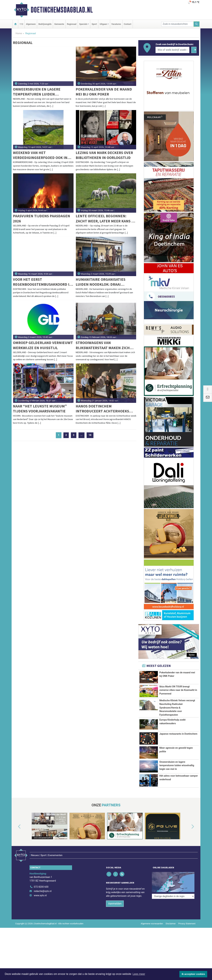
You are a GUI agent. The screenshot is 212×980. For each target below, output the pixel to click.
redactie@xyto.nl (43, 905)
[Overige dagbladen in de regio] (173, 893)
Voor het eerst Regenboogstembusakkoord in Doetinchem (42, 282)
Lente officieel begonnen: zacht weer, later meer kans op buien (106, 219)
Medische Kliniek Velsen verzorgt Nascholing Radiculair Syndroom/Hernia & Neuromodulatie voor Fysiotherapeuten (177, 708)
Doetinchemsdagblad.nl (62, 10)
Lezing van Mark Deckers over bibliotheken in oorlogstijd (104, 155)
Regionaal (72, 24)
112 (21, 24)
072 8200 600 (41, 901)
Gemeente (59, 24)
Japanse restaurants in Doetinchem (178, 734)
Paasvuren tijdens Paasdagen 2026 (41, 218)
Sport (94, 24)
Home (19, 33)
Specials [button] (83, 24)
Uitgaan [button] (103, 24)
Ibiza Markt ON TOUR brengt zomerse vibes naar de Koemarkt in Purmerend (178, 690)
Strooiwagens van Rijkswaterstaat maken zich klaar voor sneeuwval (103, 345)
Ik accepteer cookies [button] (193, 974)
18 (90, 435)
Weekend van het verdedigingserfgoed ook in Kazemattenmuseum (40, 155)
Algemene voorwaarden (152, 937)
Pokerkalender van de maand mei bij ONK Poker (104, 92)
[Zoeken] (197, 24)
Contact (128, 24)
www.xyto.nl (40, 909)
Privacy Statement (187, 937)
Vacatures (116, 24)
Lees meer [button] (139, 974)
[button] (16, 847)
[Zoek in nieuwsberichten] (178, 24)
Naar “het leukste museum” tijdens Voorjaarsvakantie (40, 409)
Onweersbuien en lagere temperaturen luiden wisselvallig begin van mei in (40, 92)
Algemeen (31, 24)
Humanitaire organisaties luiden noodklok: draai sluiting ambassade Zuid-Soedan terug (101, 282)
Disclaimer (171, 937)
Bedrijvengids (45, 24)
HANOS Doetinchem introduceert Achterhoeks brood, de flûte (102, 409)
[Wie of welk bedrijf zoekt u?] (172, 50)
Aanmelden (115, 917)
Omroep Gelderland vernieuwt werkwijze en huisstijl (43, 345)
